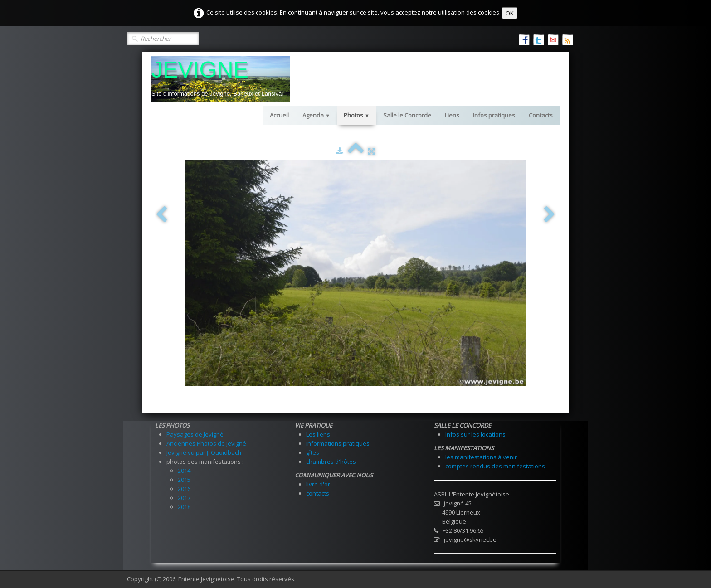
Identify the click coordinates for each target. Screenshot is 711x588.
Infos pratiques (494, 115)
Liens (452, 115)
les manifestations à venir (481, 457)
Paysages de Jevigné (195, 434)
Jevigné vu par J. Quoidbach (204, 452)
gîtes (313, 452)
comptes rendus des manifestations (495, 466)
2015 (184, 480)
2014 (184, 471)
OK (510, 13)
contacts (318, 493)
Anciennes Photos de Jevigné (206, 443)
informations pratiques (338, 443)
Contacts (541, 115)
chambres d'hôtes (331, 462)
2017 (184, 498)
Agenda (316, 115)
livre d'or (318, 484)
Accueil (279, 115)
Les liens (318, 434)
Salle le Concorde (407, 115)
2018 (184, 507)
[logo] (221, 79)
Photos (357, 115)
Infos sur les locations (475, 434)
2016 (184, 489)
